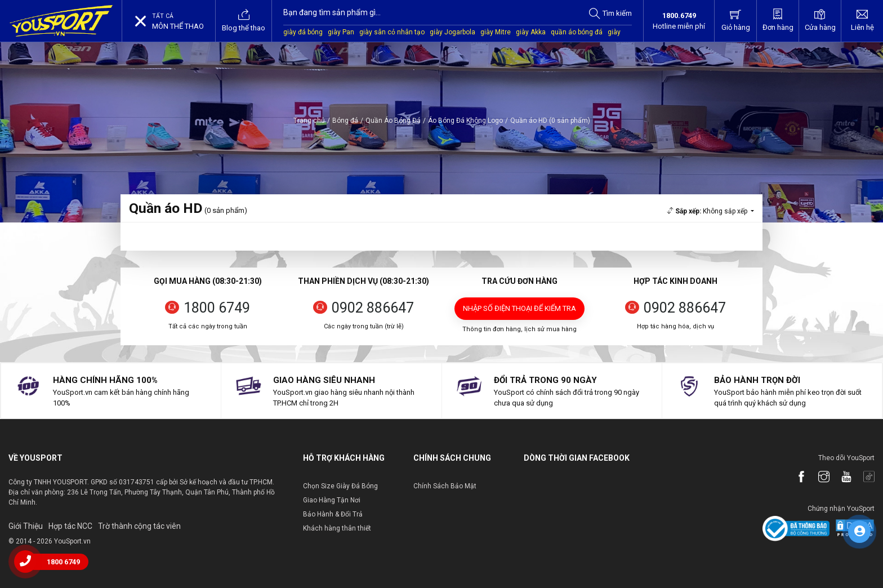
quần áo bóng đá (577, 32)
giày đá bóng (303, 32)
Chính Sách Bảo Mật (445, 486)
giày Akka (531, 32)
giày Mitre (496, 32)
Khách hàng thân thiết (337, 528)
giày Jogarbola (452, 32)
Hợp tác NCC (70, 526)
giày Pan (341, 32)
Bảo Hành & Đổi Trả (333, 514)
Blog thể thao (244, 20)
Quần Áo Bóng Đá (393, 121)
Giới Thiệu (26, 526)
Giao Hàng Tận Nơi (332, 500)
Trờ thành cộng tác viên (139, 526)
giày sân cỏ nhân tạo (392, 32)
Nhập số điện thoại (519, 308)
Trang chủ (309, 121)
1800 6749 (217, 308)
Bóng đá (345, 121)
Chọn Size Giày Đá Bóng (340, 486)
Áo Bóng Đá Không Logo (465, 121)
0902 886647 (373, 308)
